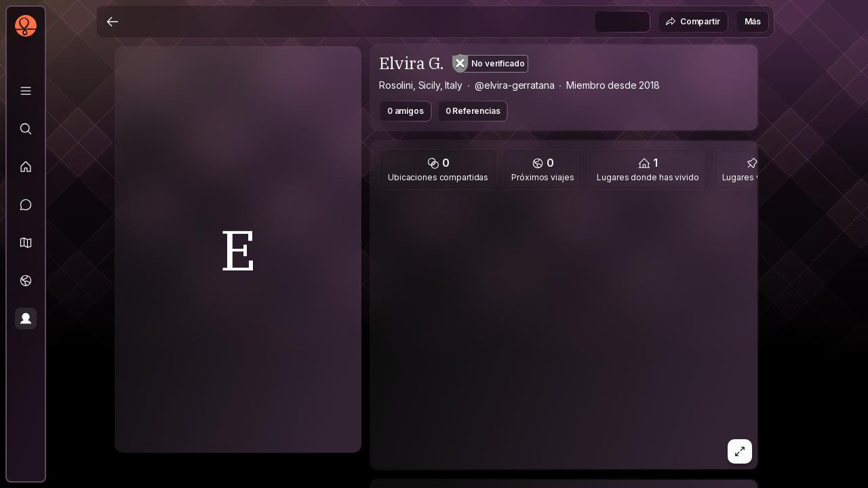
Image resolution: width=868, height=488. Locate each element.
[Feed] (26, 167)
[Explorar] (26, 129)
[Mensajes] (26, 205)
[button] (26, 243)
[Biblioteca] (26, 91)
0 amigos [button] (406, 111)
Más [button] (753, 21)
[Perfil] (26, 319)
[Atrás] (113, 22)
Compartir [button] (693, 22)
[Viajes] (26, 281)
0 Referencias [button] (473, 111)
